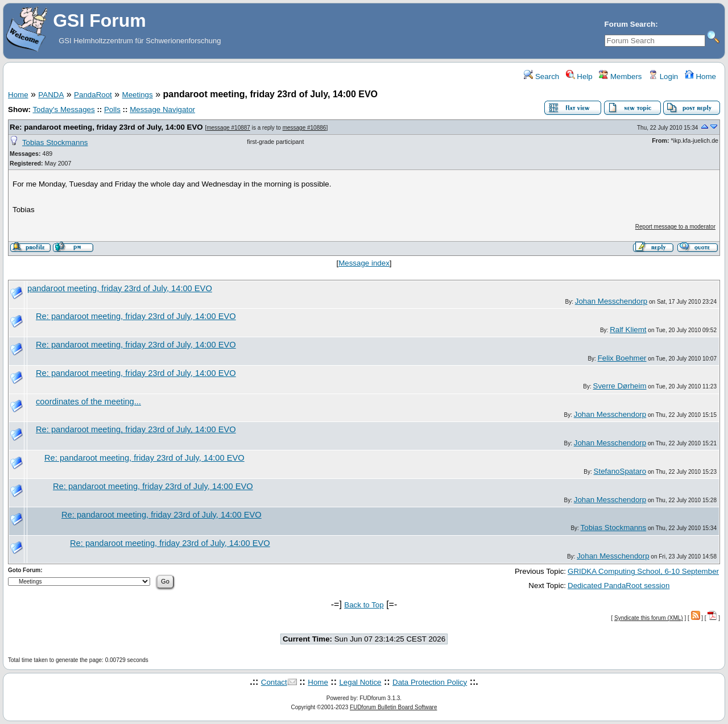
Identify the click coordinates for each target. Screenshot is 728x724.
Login (663, 76)
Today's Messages (63, 109)
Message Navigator (162, 109)
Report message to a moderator (675, 227)
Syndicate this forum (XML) (649, 618)
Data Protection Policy (430, 682)
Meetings (138, 95)
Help (579, 76)
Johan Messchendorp (611, 301)
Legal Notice (360, 682)
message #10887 (228, 128)
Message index (364, 263)
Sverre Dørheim (620, 386)
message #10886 (305, 128)
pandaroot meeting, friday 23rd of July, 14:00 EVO (120, 288)
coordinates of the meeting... (88, 402)
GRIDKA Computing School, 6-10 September (643, 571)
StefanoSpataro (620, 471)
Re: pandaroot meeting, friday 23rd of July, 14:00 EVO (106, 127)
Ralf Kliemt (628, 330)
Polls (112, 109)
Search (541, 76)
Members (620, 76)
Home (700, 76)
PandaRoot (93, 95)
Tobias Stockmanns (55, 142)
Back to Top (364, 605)
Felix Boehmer (622, 358)
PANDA (51, 95)
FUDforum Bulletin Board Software (393, 707)
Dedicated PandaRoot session (619, 586)
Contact (274, 682)
